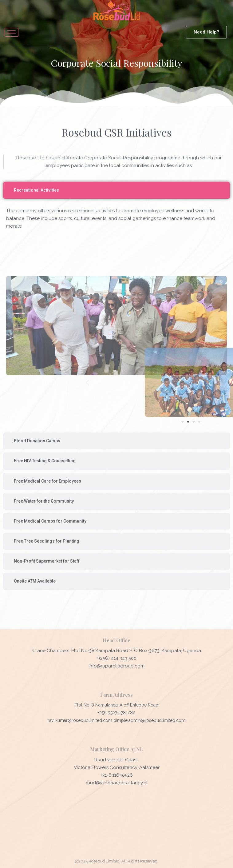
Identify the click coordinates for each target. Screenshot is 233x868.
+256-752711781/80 (117, 713)
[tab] (116, 190)
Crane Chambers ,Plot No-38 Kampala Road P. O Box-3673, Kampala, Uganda (117, 651)
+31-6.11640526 (116, 775)
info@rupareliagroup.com (116, 666)
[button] (155, 382)
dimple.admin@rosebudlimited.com (149, 720)
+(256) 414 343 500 (117, 658)
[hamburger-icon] (12, 32)
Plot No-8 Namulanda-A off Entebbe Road (116, 705)
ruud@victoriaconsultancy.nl (117, 783)
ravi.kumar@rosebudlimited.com (81, 720)
